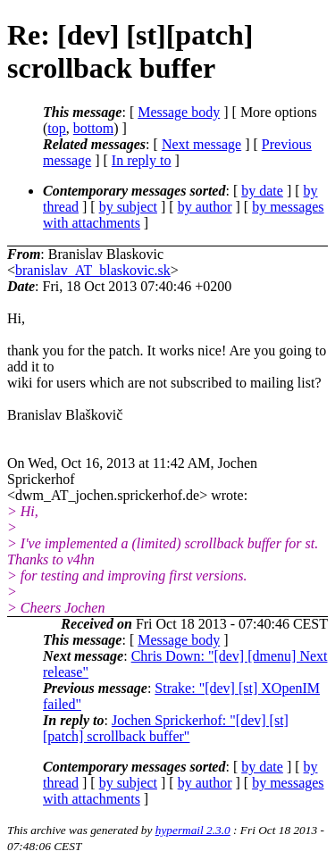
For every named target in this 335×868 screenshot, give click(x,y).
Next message (201, 144)
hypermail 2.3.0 (193, 830)
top (56, 128)
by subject (128, 207)
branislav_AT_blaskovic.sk (93, 270)
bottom (93, 128)
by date (262, 191)
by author (205, 207)
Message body (179, 112)
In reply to (142, 160)
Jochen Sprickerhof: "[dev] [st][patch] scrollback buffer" (166, 728)
